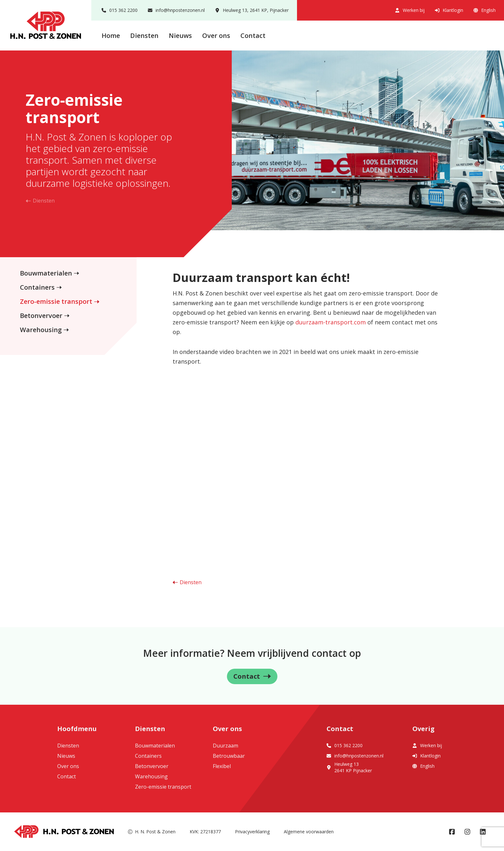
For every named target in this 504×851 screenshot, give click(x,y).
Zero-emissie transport (56, 301)
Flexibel (222, 766)
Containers (37, 287)
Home (111, 36)
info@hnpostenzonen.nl (176, 10)
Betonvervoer (41, 316)
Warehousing (41, 330)
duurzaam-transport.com (331, 322)
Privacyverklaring (252, 832)
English (485, 10)
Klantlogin (449, 10)
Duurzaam (225, 746)
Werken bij (410, 10)
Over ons (216, 36)
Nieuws (180, 36)
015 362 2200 (120, 10)
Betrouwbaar (229, 756)
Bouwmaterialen (46, 273)
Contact (253, 36)
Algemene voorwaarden (309, 832)
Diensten (144, 36)
